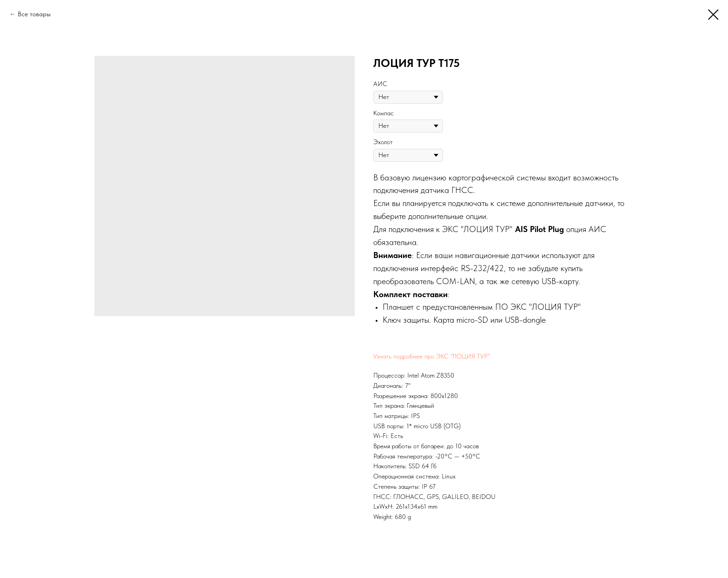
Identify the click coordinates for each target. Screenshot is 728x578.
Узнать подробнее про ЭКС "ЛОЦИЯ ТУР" (432, 356)
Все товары (34, 14)
